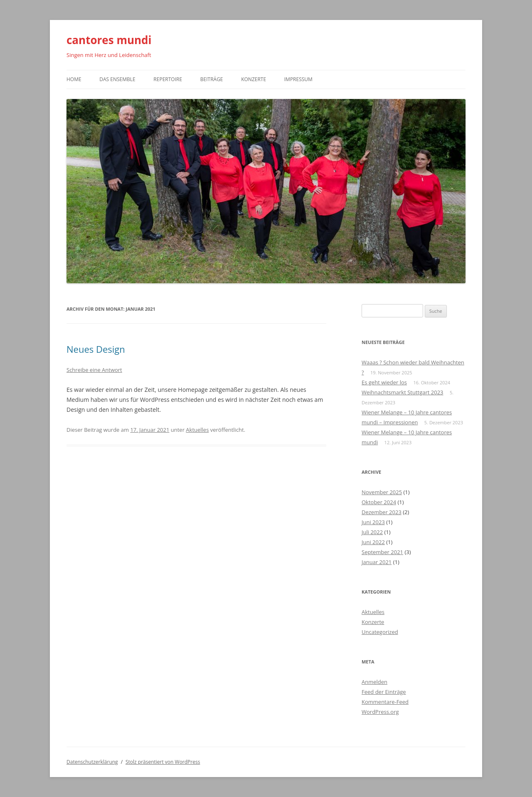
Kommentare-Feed (385, 702)
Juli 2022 (372, 532)
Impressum (298, 79)
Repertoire (168, 79)
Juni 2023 (373, 522)
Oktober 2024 (379, 502)
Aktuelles (197, 430)
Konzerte (254, 79)
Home (74, 79)
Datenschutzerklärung (92, 762)
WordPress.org (380, 712)
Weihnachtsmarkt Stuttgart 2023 (403, 392)
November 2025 (382, 492)
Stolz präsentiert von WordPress (163, 762)
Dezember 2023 (382, 512)
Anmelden (374, 682)
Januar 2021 (377, 562)
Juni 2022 (373, 542)
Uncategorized (380, 632)
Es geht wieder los (384, 382)
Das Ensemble (117, 79)
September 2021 (382, 552)
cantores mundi (109, 40)
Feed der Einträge (384, 692)
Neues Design (96, 349)
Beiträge (212, 79)
